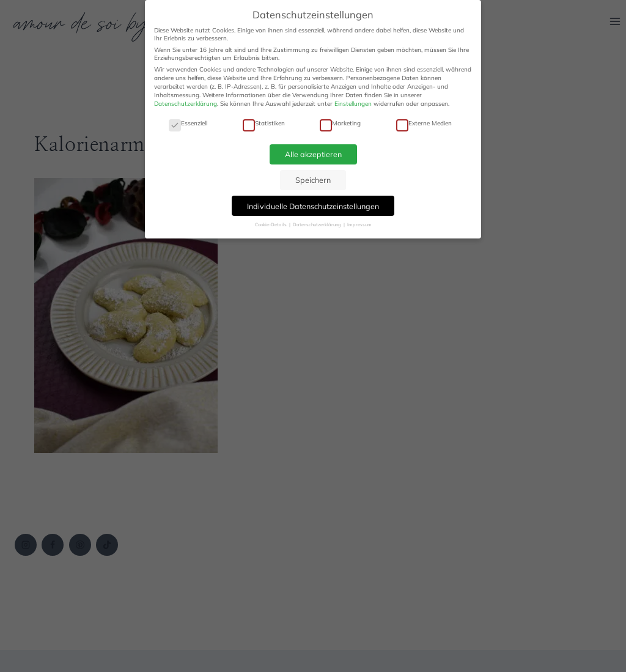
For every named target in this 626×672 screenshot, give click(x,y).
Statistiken (264, 123)
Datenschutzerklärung (186, 104)
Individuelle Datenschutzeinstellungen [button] (313, 206)
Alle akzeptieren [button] (313, 154)
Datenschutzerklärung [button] (318, 224)
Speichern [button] (313, 180)
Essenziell (188, 123)
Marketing (340, 123)
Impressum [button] (359, 224)
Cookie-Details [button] (271, 224)
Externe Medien (424, 123)
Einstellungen (353, 104)
